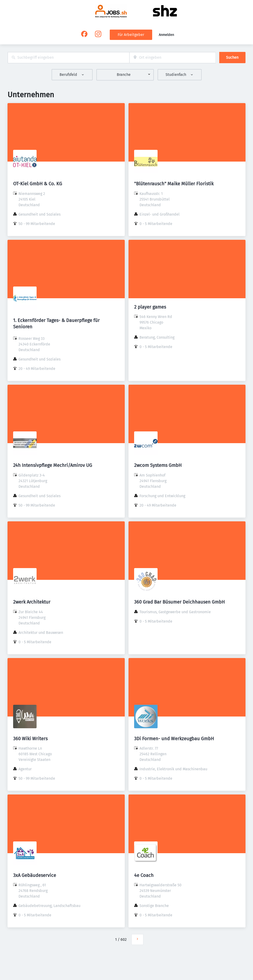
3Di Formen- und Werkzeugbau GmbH (174, 739)
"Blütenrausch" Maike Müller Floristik (174, 184)
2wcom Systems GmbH (158, 465)
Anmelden (166, 35)
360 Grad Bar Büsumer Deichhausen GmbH (179, 602)
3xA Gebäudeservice (35, 875)
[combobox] (68, 58)
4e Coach (144, 875)
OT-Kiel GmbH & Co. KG (38, 184)
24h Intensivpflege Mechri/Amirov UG (53, 465)
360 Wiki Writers (30, 739)
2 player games (150, 307)
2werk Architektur (32, 602)
